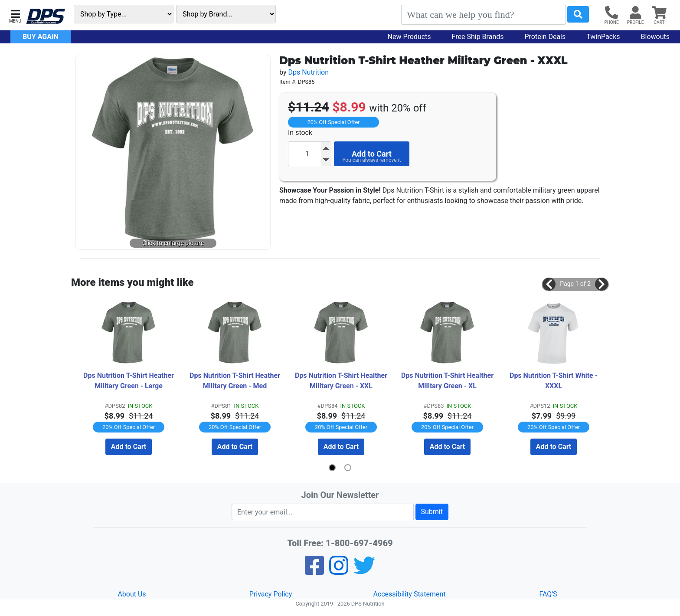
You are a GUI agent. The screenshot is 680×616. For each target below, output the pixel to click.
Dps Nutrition (308, 72)
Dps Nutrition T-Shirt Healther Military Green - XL (448, 381)
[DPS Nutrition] (46, 17)
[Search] (484, 15)
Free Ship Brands (478, 37)
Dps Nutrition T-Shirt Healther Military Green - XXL (342, 381)
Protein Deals (545, 37)
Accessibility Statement (409, 594)
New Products (409, 37)
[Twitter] (364, 571)
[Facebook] (314, 571)
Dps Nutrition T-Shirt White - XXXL (554, 381)
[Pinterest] (339, 571)
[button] (15, 15)
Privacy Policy (271, 594)
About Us (132, 594)
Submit (432, 512)
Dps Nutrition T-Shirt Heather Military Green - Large (129, 381)
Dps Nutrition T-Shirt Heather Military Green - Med (236, 381)
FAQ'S (548, 594)
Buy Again (41, 37)
